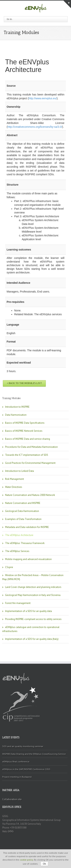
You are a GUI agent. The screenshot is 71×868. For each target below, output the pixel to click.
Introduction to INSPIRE (17, 407)
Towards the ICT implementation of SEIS (27, 455)
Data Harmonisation (16, 415)
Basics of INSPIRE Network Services (24, 431)
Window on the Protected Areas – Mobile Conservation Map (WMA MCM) (33, 577)
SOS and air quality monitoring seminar (23, 746)
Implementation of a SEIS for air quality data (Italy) (32, 639)
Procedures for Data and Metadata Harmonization (31, 447)
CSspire (9, 567)
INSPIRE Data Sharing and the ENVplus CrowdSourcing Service (34, 754)
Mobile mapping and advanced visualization (28, 559)
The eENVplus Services (17, 551)
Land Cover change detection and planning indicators (33, 587)
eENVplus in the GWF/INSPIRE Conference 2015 (26, 769)
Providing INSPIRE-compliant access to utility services (33, 619)
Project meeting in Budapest (17, 777)
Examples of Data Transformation (23, 519)
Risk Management (14, 479)
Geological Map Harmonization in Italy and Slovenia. (33, 595)
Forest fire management (18, 603)
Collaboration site (12, 799)
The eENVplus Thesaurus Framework (25, 543)
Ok (44, 864)
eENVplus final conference (16, 762)
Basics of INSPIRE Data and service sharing (28, 439)
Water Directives (14, 487)
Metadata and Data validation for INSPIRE (27, 527)
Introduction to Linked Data (20, 471)
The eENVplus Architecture (19, 535)
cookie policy (26, 860)
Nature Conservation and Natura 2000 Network (30, 495)
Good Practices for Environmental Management (30, 463)
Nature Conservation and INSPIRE (23, 503)
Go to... (10, 19)
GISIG (11, 831)
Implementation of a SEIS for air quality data (28, 611)
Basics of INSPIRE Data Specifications (25, 423)
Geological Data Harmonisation (22, 511)
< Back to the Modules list (24, 383)
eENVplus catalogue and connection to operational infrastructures (31, 629)
